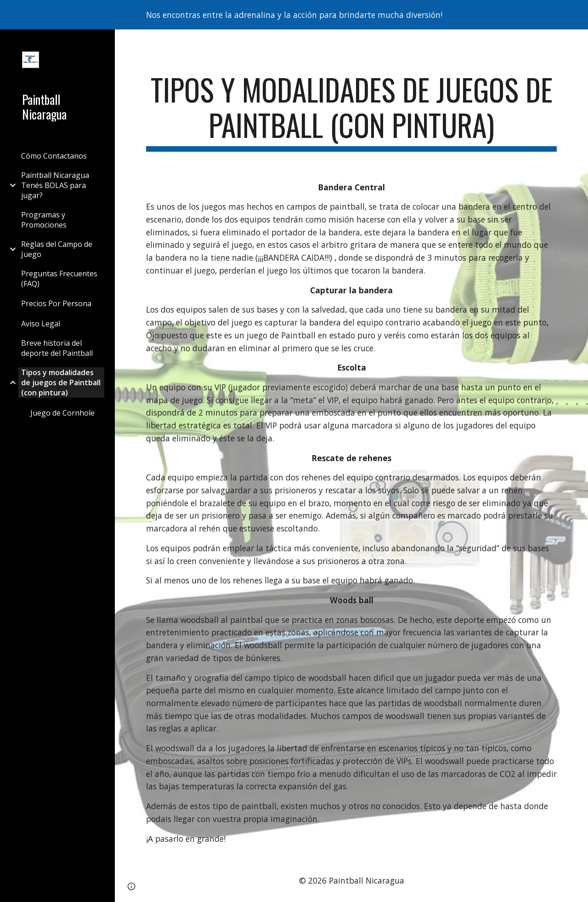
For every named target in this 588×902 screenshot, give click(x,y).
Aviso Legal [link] (41, 324)
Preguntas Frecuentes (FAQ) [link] (59, 279)
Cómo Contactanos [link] (54, 156)
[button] (577, 42)
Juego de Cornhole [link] (62, 413)
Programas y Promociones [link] (44, 220)
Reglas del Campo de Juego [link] (57, 249)
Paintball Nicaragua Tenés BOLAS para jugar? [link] (55, 185)
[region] (294, 15)
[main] (352, 112)
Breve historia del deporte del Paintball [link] (57, 348)
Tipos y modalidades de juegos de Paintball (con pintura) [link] (61, 382)
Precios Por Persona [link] (56, 303)
